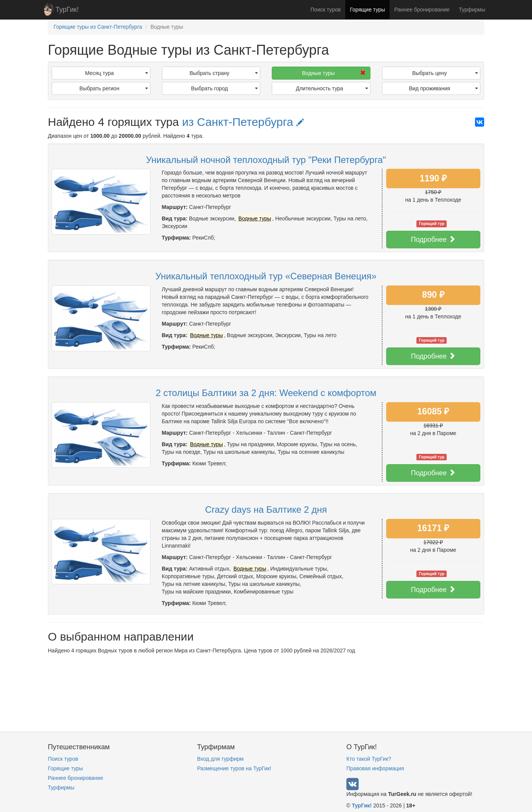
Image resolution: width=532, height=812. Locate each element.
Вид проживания (443, 88)
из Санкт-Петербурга (243, 122)
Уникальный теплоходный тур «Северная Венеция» (266, 276)
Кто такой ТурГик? (369, 759)
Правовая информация (375, 768)
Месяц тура (116, 73)
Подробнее (433, 239)
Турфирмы (472, 10)
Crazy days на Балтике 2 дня (266, 510)
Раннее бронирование (422, 10)
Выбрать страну (224, 73)
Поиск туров (326, 10)
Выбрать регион (114, 88)
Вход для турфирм (220, 759)
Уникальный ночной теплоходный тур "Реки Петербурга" (266, 160)
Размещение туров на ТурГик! (234, 768)
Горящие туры (367, 10)
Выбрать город (224, 88)
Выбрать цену (445, 73)
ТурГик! (67, 10)
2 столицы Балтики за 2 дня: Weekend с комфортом (266, 393)
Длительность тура (332, 88)
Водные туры (334, 73)
